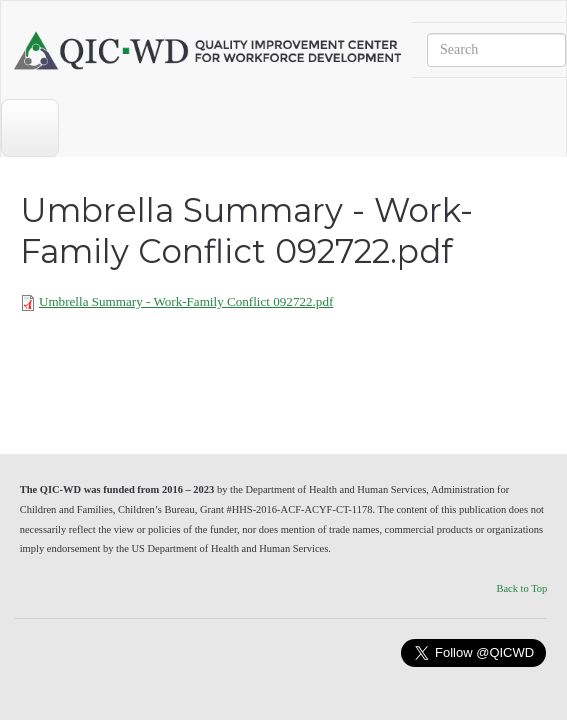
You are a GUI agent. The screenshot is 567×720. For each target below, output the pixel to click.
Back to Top (521, 588)
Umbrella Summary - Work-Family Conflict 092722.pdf (186, 301)
